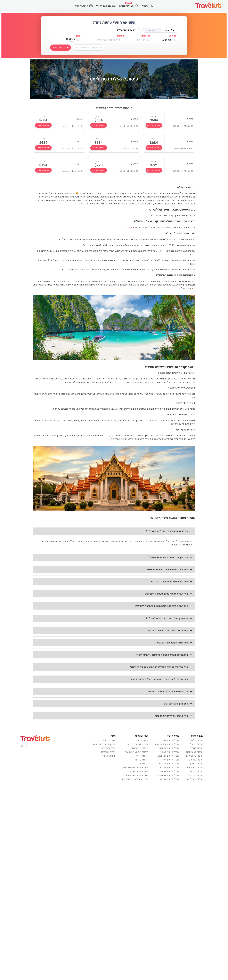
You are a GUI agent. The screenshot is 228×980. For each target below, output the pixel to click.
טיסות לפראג (196, 772)
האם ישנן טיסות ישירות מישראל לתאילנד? (167, 570)
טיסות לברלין (196, 764)
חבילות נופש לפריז (170, 740)
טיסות (147, 6)
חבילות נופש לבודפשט (168, 775)
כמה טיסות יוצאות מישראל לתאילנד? (169, 582)
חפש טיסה (61, 47)
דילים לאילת (143, 764)
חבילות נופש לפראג (169, 779)
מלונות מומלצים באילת (138, 772)
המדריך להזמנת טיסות (138, 744)
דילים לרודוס (142, 756)
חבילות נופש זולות (140, 748)
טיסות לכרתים (196, 760)
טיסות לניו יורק (195, 775)
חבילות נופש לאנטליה (168, 764)
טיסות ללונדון (196, 748)
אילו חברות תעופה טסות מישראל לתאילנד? (166, 594)
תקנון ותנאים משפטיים (104, 744)
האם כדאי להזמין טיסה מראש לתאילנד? (168, 631)
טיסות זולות (197, 740)
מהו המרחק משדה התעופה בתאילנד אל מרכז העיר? (162, 655)
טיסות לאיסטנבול (194, 752)
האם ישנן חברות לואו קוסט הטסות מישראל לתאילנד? (161, 606)
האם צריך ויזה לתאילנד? (176, 704)
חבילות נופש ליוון (170, 760)
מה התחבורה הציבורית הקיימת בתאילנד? (168, 692)
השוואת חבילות (88, 47)
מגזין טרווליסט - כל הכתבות (135, 779)
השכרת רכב (84, 6)
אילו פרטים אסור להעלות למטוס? (171, 716)
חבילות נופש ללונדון (169, 748)
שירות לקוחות (109, 756)
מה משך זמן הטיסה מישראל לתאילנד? (169, 557)
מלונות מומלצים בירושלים (136, 775)
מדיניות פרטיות (108, 748)
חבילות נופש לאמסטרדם (167, 744)
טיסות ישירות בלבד (129, 30)
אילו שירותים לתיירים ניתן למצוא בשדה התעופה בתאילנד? (159, 667)
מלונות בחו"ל (106, 6)
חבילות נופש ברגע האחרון (136, 752)
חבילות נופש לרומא (169, 752)
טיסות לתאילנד (195, 744)
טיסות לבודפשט (195, 768)
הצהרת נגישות (109, 740)
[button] (114, 531)
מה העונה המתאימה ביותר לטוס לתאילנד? (167, 531)
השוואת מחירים (154, 125)
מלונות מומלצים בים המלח (136, 768)
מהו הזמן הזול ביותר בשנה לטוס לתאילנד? (167, 618)
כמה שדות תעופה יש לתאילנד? (172, 643)
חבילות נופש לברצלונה (168, 756)
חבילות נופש (129, 5)
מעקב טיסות (143, 740)
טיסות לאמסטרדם (194, 756)
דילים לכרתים (142, 760)
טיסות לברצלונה (195, 779)
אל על (129, 227)
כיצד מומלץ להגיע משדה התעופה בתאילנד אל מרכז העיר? (159, 679)
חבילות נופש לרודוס (169, 772)
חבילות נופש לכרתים (169, 768)
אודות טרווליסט (108, 752)
